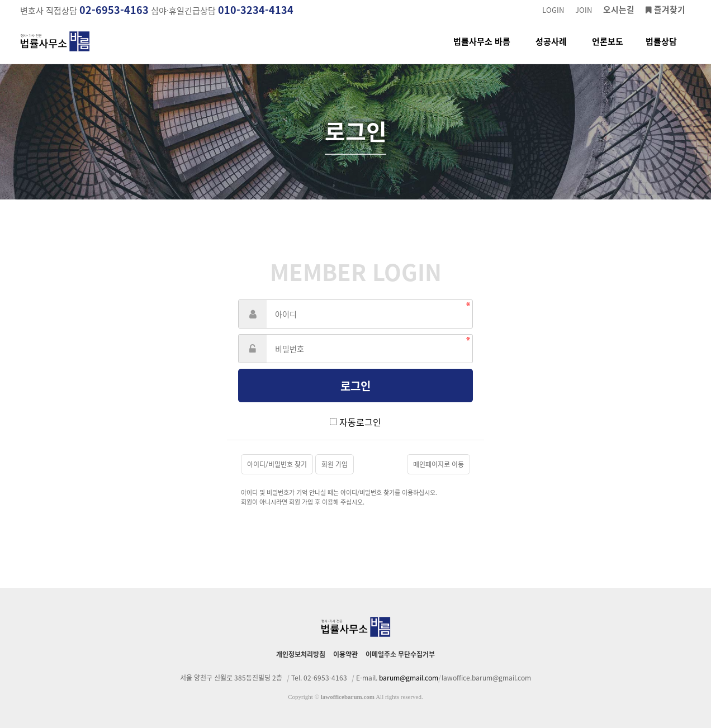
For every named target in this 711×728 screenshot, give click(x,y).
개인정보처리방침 (301, 654)
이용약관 (345, 654)
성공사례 (551, 49)
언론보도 (608, 49)
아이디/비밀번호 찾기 (277, 464)
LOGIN (553, 10)
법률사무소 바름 (482, 49)
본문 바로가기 (0, 0)
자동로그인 (360, 422)
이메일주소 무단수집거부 (400, 654)
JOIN (584, 10)
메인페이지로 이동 (439, 464)
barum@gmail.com (409, 678)
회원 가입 (335, 464)
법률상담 (661, 49)
